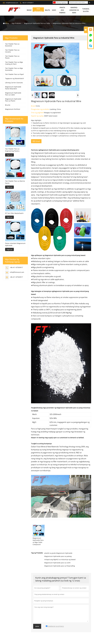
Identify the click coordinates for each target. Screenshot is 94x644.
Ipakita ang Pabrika (62, 10)
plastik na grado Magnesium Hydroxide (58, 553)
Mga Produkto (38, 10)
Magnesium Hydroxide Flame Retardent (13, 88)
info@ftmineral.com (12, 3)
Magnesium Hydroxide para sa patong (58, 556)
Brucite (8, 105)
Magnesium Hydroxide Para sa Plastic (13, 100)
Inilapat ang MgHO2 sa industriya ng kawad (60, 560)
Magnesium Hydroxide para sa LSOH (57, 563)
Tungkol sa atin (86, 10)
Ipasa (37, 626)
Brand (33, 106)
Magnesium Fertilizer (13, 109)
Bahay (29, 10)
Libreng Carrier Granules (14, 83)
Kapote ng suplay (38, 116)
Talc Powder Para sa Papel (14, 74)
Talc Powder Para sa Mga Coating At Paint (14, 63)
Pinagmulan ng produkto (40, 109)
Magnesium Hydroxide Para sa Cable (37, 23)
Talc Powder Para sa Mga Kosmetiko (14, 69)
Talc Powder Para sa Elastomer (12, 45)
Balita (47, 10)
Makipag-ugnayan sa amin (74, 10)
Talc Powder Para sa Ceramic (12, 51)
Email (36, 141)
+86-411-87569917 (28, 3)
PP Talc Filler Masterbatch (14, 213)
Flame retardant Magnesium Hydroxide (15, 244)
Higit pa (9, 155)
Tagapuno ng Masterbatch (15, 79)
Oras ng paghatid (38, 113)
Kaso (54, 10)
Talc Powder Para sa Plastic (12, 57)
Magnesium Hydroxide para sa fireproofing (60, 566)
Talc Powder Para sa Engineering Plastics (12, 150)
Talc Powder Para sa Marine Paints (15, 182)
